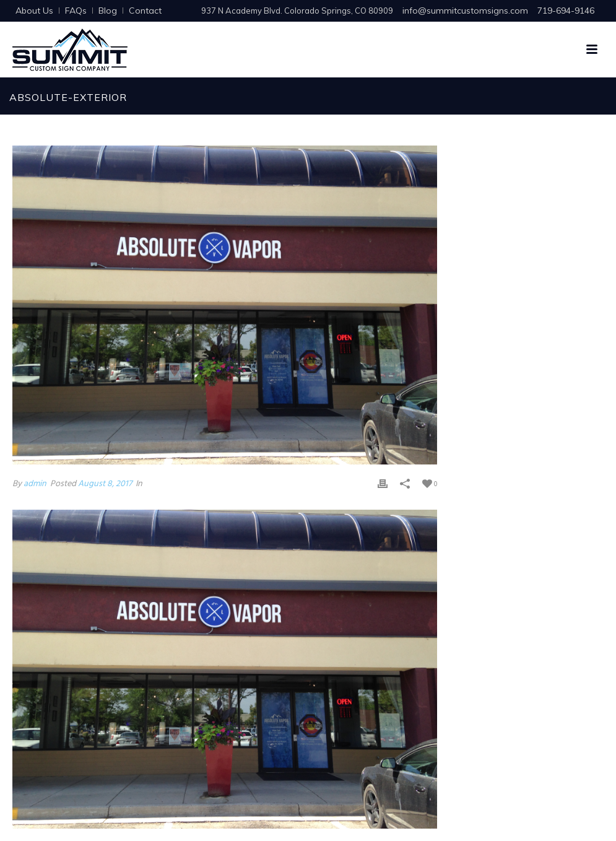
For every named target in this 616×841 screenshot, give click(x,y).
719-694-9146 (566, 11)
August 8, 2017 (105, 484)
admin (35, 484)
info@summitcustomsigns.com (465, 11)
